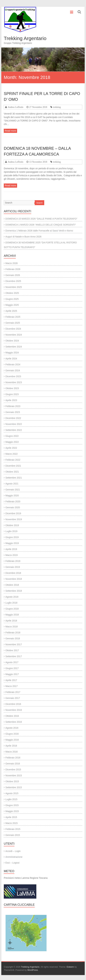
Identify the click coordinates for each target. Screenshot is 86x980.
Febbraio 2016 (13, 758)
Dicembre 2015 (13, 770)
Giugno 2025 (12, 299)
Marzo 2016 (12, 752)
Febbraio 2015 (13, 829)
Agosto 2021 (12, 484)
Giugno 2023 (12, 394)
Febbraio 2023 (13, 406)
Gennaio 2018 (13, 638)
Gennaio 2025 (13, 323)
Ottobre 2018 (12, 585)
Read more (10, 131)
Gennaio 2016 (13, 764)
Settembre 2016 (14, 722)
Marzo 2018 (12, 627)
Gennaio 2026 (13, 275)
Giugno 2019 (12, 537)
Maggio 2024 (12, 353)
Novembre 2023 (14, 382)
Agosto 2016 (12, 728)
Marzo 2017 (12, 686)
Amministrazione (14, 857)
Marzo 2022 (12, 454)
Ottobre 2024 (12, 341)
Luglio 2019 (11, 531)
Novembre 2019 (14, 519)
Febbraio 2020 (13, 501)
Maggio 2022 (12, 442)
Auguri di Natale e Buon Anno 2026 (23, 237)
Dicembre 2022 (13, 418)
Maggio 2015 (12, 811)
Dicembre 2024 (13, 329)
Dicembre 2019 (13, 513)
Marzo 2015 (12, 823)
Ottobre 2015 (12, 781)
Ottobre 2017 (12, 650)
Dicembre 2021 (13, 466)
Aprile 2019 (11, 549)
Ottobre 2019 (12, 525)
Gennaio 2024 (13, 370)
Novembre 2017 (14, 644)
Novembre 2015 (14, 775)
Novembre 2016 (14, 710)
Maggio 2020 (12, 496)
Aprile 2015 (11, 817)
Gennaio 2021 (13, 490)
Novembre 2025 (14, 287)
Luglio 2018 (11, 603)
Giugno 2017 (12, 668)
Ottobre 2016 (12, 716)
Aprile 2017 (11, 680)
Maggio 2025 (12, 305)
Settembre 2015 (14, 787)
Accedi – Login (13, 851)
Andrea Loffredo (16, 107)
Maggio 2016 (12, 740)
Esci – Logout (12, 863)
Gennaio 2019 (13, 567)
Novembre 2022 (14, 424)
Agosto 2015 (12, 793)
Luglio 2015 (11, 799)
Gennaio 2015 (13, 835)
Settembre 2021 (14, 478)
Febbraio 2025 (13, 317)
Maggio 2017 (12, 674)
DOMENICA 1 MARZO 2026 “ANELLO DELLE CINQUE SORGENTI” (41, 225)
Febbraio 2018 (13, 633)
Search (39, 203)
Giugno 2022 (12, 436)
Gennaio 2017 (13, 698)
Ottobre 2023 (12, 388)
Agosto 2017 (12, 662)
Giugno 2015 (12, 805)
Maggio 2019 (12, 543)
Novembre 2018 (14, 579)
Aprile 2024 (11, 359)
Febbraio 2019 (13, 561)
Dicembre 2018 (13, 573)
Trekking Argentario (25, 38)
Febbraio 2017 (13, 692)
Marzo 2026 (12, 263)
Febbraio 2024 (13, 365)
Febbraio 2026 (13, 269)
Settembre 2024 (14, 347)
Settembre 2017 (14, 656)
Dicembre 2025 (13, 281)
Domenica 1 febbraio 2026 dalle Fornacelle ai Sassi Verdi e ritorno (39, 231)
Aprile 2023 (11, 400)
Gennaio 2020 (13, 507)
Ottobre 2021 (12, 472)
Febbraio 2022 (13, 460)
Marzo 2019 (12, 555)
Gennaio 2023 (13, 412)
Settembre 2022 (14, 430)
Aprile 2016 (11, 746)
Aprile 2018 (11, 621)
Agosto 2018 (12, 597)
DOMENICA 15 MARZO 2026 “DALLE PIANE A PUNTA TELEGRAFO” (41, 219)
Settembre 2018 (14, 591)
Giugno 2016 (12, 734)
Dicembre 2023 (13, 376)
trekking (57, 107)
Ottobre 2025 (12, 293)
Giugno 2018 (12, 609)
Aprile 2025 (11, 311)
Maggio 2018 (12, 615)
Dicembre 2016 (13, 704)
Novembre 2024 (14, 335)
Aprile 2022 (11, 448)
